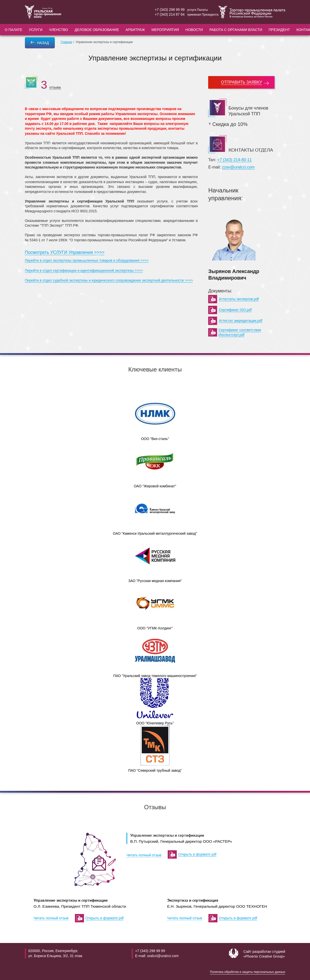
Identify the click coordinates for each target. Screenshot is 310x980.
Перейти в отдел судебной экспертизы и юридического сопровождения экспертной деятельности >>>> (109, 280)
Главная (66, 42)
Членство (59, 30)
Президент (279, 30)
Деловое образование (97, 30)
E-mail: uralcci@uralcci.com (157, 956)
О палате (14, 30)
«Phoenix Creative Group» (264, 956)
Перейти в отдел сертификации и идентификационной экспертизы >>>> (84, 271)
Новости (194, 30)
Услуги (36, 30)
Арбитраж (135, 30)
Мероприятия (165, 30)
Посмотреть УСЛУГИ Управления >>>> (65, 252)
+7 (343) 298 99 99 (170, 10)
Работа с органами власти (236, 30)
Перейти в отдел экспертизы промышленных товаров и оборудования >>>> (87, 260)
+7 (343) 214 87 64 (170, 14)
